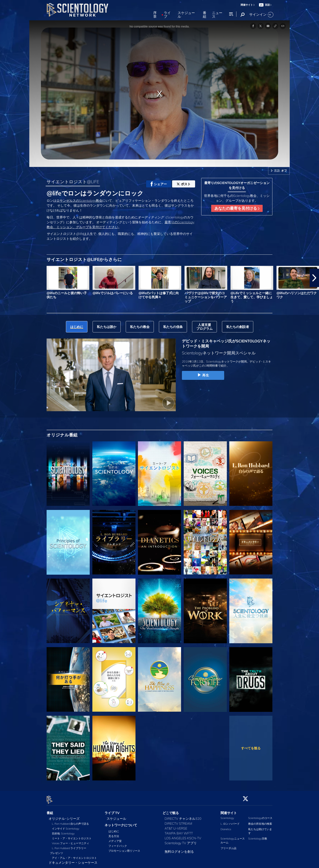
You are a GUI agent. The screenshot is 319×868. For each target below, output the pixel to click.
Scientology (227, 816)
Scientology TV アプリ (181, 841)
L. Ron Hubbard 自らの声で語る (70, 821)
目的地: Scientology (63, 831)
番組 (205, 15)
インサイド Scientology (66, 826)
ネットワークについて (121, 823)
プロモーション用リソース (124, 848)
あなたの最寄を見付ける (237, 208)
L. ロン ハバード (230, 821)
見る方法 (114, 834)
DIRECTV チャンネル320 (183, 816)
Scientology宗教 (258, 836)
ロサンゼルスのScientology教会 (79, 201)
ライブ (167, 15)
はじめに (114, 829)
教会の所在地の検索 (260, 821)
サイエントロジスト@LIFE (73, 182)
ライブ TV (112, 810)
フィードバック (118, 844)
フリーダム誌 (228, 846)
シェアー (159, 184)
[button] (314, 278)
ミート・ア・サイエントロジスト (72, 836)
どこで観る (171, 810)
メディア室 (115, 839)
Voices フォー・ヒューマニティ (70, 841)
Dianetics (226, 827)
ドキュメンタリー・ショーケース (73, 860)
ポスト (184, 184)
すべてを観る (251, 748)
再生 (203, 375)
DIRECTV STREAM (178, 821)
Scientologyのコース (260, 816)
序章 (155, 15)
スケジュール (186, 15)
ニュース (217, 15)
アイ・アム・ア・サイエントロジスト (74, 856)
